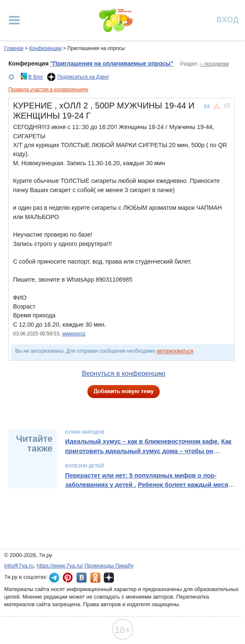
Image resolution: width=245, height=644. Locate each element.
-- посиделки (214, 64)
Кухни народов (85, 432)
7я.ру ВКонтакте (82, 578)
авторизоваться (175, 351)
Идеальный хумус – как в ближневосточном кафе (141, 441)
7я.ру (109, 578)
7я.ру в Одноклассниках (95, 578)
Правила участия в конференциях (48, 90)
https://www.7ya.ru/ (60, 566)
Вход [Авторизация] (228, 19)
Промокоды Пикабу (109, 566)
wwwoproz (74, 334)
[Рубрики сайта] (14, 20)
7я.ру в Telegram (54, 578)
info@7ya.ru (19, 566)
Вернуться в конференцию (124, 373)
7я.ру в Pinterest (68, 578)
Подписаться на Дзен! (83, 77)
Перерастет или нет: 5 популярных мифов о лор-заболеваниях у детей (141, 480)
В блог (36, 77)
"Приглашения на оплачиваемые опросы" (112, 63)
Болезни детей (84, 466)
